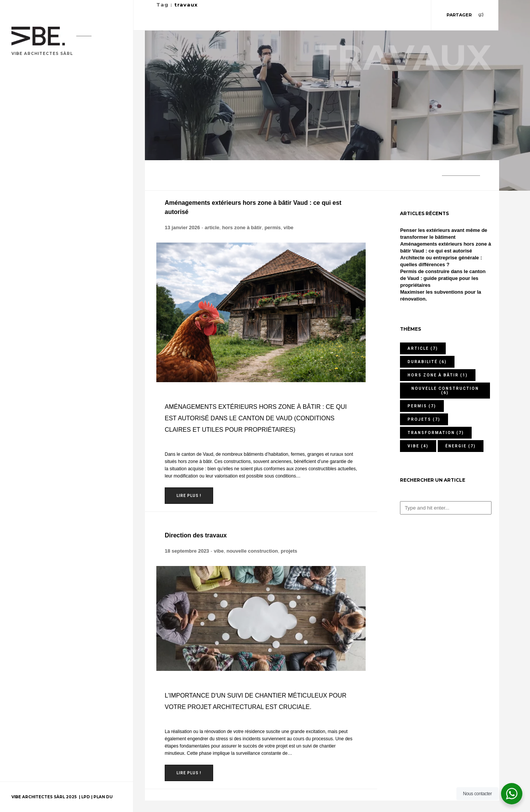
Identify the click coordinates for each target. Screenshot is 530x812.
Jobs (22, 281)
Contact (28, 260)
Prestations (33, 195)
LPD (86, 797)
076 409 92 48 (46, 363)
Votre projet (35, 131)
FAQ (21, 302)
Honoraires (32, 217)
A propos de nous (40, 238)
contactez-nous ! (44, 377)
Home (23, 89)
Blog (22, 153)
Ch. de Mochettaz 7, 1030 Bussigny (74, 334)
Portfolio (31, 110)
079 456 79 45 (46, 348)
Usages (25, 174)
